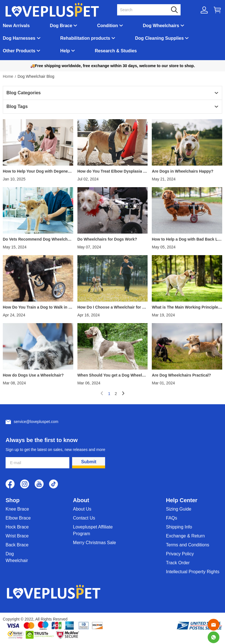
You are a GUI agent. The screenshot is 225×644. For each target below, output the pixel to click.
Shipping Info (179, 527)
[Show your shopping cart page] (217, 10)
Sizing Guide (179, 509)
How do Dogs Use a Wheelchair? (33, 375)
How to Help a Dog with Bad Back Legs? (186, 239)
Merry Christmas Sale (94, 543)
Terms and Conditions (188, 545)
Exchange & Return (185, 536)
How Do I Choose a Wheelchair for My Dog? (112, 307)
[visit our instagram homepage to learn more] (25, 484)
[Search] (145, 10)
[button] (174, 10)
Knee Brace (17, 509)
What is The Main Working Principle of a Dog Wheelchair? (187, 307)
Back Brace (17, 545)
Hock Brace (17, 527)
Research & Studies (116, 51)
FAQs (172, 518)
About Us (82, 509)
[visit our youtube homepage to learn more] (39, 484)
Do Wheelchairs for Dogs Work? (107, 239)
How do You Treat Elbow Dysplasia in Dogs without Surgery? (112, 171)
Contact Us (84, 518)
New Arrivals (16, 26)
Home (8, 76)
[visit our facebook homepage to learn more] (10, 484)
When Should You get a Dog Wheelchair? (112, 375)
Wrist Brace (17, 536)
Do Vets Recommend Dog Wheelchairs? (38, 239)
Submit (89, 462)
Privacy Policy (180, 554)
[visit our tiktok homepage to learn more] (54, 484)
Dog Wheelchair (17, 557)
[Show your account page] (204, 10)
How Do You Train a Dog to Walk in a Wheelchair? (37, 307)
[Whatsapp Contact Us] (214, 637)
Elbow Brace (18, 518)
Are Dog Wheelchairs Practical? (181, 375)
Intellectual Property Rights (193, 572)
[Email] (214, 625)
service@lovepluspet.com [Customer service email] (36, 422)
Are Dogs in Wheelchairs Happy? (183, 171)
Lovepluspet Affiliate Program (93, 530)
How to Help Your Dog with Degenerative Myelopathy (38, 171)
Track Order (178, 563)
